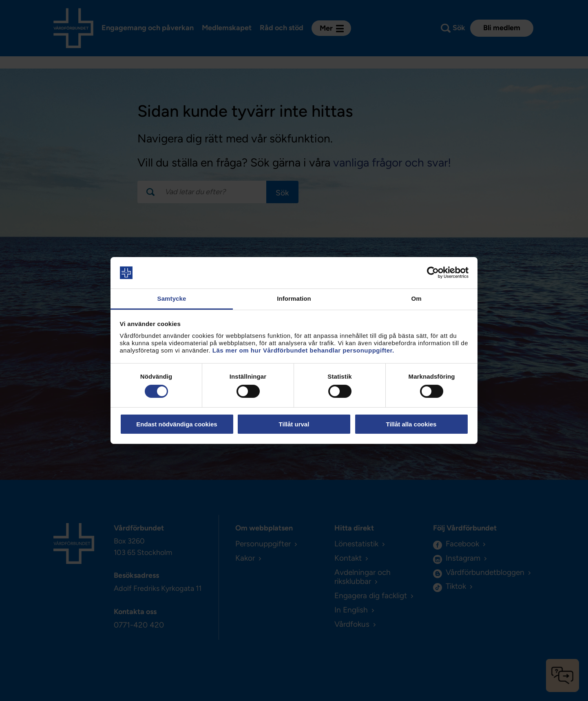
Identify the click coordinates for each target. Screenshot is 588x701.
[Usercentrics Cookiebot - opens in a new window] (433, 273)
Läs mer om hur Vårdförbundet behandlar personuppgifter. (303, 350)
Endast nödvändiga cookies (177, 424)
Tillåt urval (294, 424)
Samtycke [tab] (172, 298)
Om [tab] (416, 298)
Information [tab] (294, 298)
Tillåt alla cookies (411, 424)
